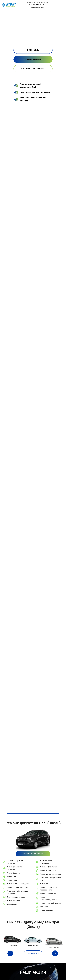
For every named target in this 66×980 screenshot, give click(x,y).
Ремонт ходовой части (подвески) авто (48, 889)
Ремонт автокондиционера (50, 874)
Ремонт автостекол (14, 901)
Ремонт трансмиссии (48, 894)
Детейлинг (44, 907)
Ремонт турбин (12, 880)
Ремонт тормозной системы (50, 903)
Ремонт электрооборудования (48, 898)
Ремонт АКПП (45, 884)
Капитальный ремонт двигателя (15, 862)
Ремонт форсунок (13, 873)
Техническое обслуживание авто (50, 879)
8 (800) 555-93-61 (37, 5)
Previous (11, 953)
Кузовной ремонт (46, 910)
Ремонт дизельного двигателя (14, 868)
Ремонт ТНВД (12, 877)
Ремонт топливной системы (17, 887)
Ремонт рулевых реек (48, 870)
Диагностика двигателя (16, 897)
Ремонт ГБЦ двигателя (48, 867)
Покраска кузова (13, 904)
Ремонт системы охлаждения (18, 884)
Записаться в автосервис (33, 854)
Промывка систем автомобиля (46, 862)
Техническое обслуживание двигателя (17, 892)
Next (55, 953)
